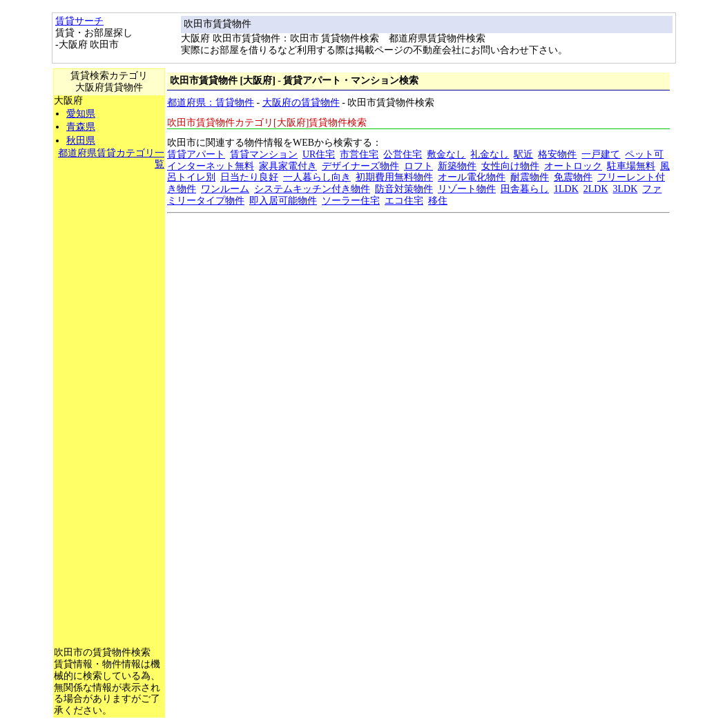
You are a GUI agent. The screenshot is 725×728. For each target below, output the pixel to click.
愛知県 (81, 114)
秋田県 (81, 141)
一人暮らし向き (317, 177)
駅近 (523, 154)
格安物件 (557, 154)
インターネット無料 (211, 166)
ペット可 (644, 154)
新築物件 (457, 166)
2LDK (596, 189)
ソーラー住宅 (351, 201)
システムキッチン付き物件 (312, 189)
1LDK (566, 189)
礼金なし (490, 154)
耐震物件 (530, 177)
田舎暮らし (525, 189)
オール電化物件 (472, 177)
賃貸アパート (196, 154)
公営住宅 (403, 154)
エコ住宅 (404, 201)
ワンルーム (225, 189)
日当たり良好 (249, 177)
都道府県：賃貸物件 (211, 103)
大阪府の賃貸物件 (301, 103)
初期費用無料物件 (394, 177)
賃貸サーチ (79, 21)
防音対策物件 (404, 189)
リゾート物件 (467, 189)
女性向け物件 (510, 166)
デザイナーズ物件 (360, 166)
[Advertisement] (109, 378)
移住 (438, 201)
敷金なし (446, 154)
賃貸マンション (264, 154)
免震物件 (573, 177)
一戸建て (601, 154)
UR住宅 (319, 154)
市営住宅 (359, 154)
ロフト (418, 166)
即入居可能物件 (283, 201)
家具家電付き (288, 166)
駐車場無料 (631, 166)
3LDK (626, 189)
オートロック (573, 166)
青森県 (81, 127)
